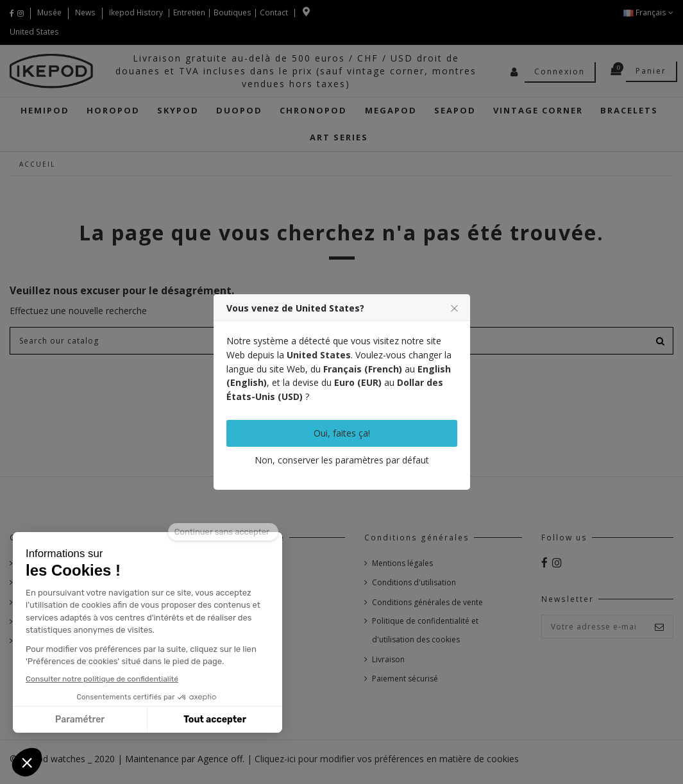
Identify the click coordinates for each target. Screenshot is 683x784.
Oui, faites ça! (342, 433)
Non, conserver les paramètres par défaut (342, 460)
